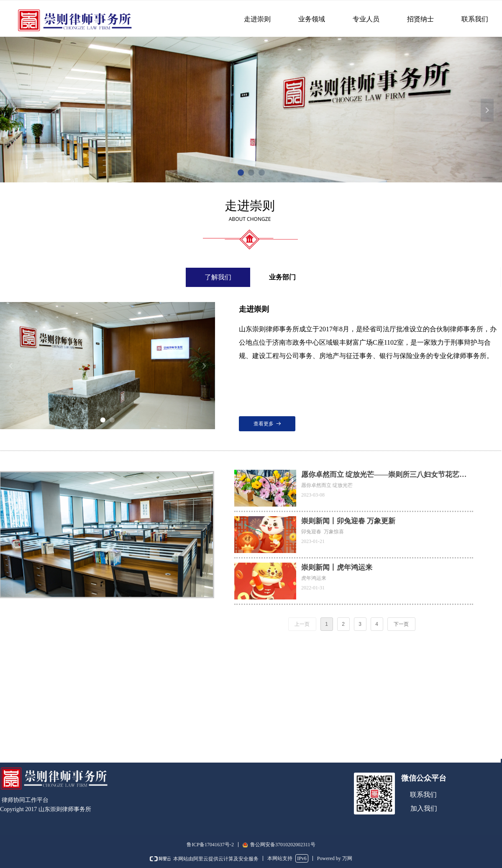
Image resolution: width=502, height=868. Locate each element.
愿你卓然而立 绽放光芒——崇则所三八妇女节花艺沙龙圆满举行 (384, 475)
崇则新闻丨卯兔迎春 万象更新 (348, 521)
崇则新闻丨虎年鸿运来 (337, 567)
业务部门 (282, 277)
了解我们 (218, 277)
